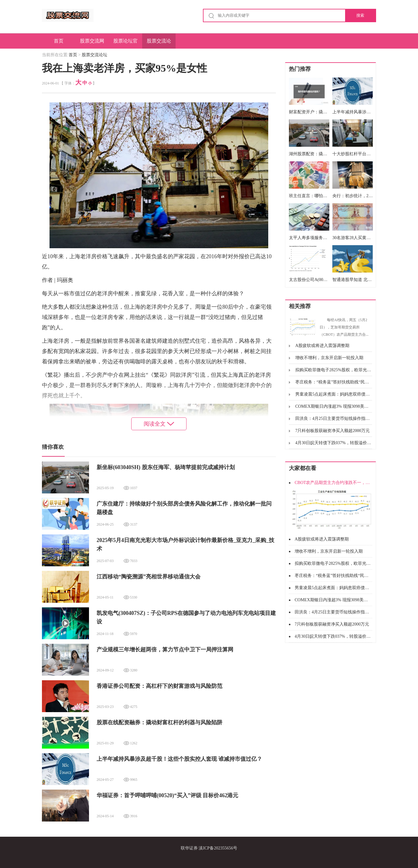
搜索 (360, 15)
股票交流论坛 (159, 43)
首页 (59, 41)
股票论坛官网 (125, 43)
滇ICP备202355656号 (218, 848)
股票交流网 (92, 41)
